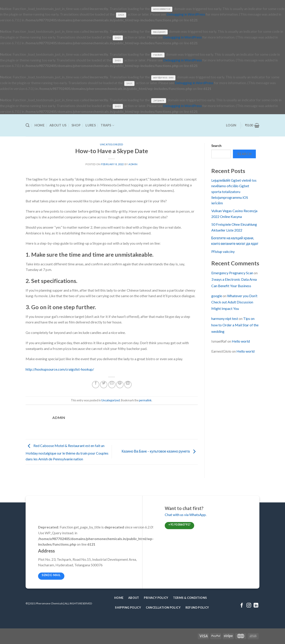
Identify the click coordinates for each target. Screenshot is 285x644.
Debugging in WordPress (186, 14)
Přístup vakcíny (223, 251)
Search (216, 145)
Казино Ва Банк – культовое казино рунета (160, 451)
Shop (76, 125)
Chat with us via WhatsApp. (186, 514)
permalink (145, 400)
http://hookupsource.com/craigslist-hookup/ (60, 369)
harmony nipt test (225, 318)
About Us (58, 125)
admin (133, 164)
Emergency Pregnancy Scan (232, 273)
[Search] (27, 125)
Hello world (241, 341)
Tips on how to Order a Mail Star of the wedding (235, 325)
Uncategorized (112, 144)
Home (40, 125)
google (217, 295)
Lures (91, 125)
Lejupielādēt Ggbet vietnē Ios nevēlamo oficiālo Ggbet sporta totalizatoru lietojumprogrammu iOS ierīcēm (234, 191)
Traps (107, 125)
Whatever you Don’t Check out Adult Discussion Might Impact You (234, 302)
